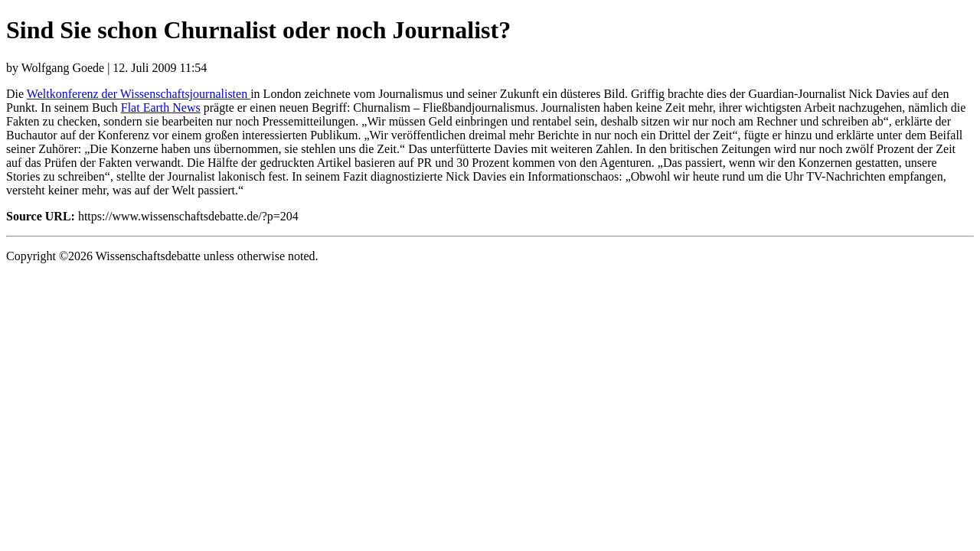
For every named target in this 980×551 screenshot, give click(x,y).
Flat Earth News (161, 108)
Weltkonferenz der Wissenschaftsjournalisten (139, 94)
